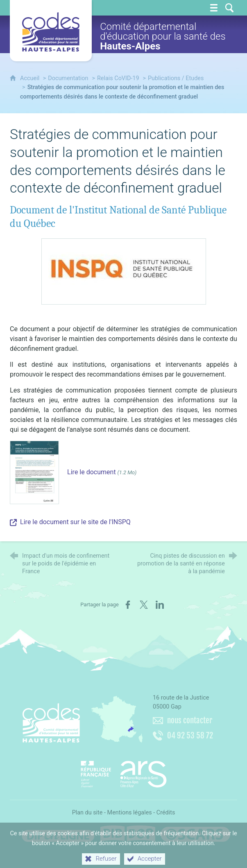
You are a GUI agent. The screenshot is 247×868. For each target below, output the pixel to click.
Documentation (68, 78)
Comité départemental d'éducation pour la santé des (163, 36)
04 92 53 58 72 (190, 736)
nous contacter (190, 720)
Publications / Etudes (176, 78)
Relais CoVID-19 (118, 78)
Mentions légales (130, 813)
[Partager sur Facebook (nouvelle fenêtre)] (128, 605)
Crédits (166, 813)
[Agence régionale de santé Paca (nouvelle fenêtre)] (124, 771)
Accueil (31, 78)
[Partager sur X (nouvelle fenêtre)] (144, 605)
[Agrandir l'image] (124, 271)
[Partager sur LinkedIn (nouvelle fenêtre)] (160, 605)
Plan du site (87, 813)
